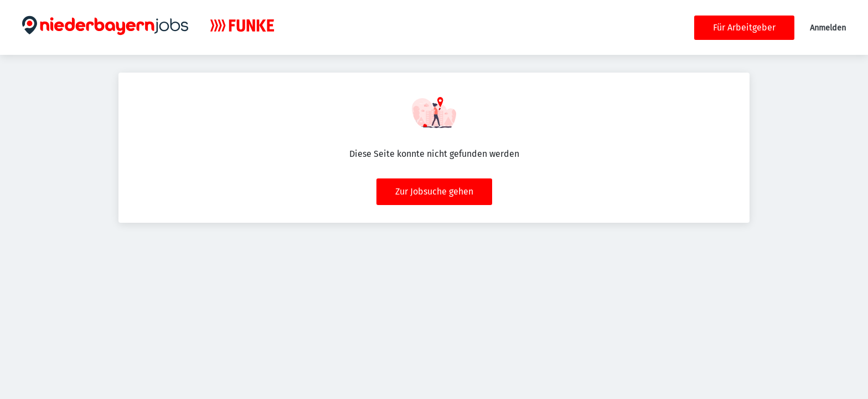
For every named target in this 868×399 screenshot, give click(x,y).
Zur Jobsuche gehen (434, 191)
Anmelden (828, 28)
